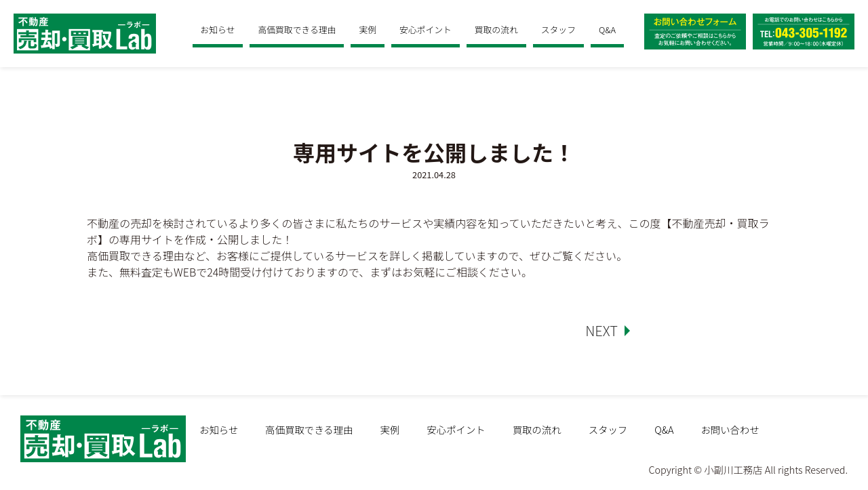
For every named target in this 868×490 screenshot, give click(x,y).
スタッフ (558, 29)
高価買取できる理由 (297, 29)
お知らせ (218, 29)
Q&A (607, 29)
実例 (368, 29)
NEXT (601, 330)
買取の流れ (496, 29)
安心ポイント (426, 29)
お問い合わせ (730, 429)
